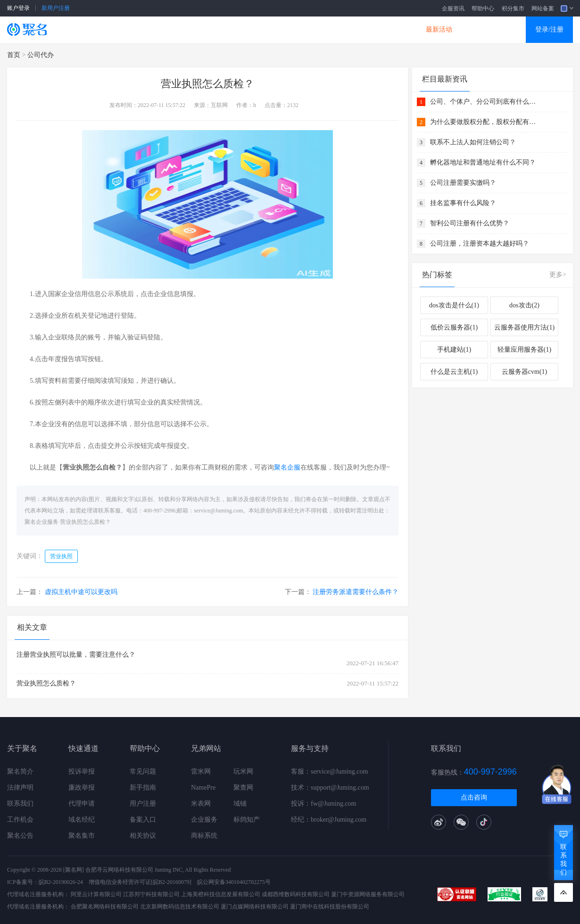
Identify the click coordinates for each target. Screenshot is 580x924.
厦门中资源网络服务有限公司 (368, 894)
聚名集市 (82, 836)
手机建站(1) (454, 350)
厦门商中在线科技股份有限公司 (330, 907)
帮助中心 (483, 8)
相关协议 (143, 836)
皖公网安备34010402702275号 (234, 882)
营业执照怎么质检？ (85, 522)
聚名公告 (20, 836)
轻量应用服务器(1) (524, 350)
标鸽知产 (247, 820)
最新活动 (439, 29)
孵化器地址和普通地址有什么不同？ (483, 162)
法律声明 (20, 788)
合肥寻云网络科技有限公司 (119, 870)
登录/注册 (549, 29)
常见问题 (143, 771)
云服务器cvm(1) (524, 372)
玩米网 (243, 771)
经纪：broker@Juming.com (329, 820)
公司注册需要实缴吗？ (463, 183)
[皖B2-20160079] (171, 882)
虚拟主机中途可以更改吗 (81, 592)
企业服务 (204, 820)
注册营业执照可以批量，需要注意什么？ (76, 655)
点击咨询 (474, 797)
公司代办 (41, 55)
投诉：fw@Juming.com (324, 804)
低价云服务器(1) (454, 327)
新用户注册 (56, 8)
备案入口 (143, 820)
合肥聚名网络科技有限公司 (105, 907)
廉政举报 (82, 788)
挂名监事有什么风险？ (463, 203)
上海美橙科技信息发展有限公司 (221, 894)
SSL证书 (112, 29)
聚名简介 (20, 771)
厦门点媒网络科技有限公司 (255, 907)
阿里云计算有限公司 (96, 894)
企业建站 (220, 29)
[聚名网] (74, 870)
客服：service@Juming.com (329, 771)
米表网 (201, 804)
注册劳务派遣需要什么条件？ (356, 592)
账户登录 (18, 8)
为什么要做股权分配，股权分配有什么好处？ (484, 122)
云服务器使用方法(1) (524, 327)
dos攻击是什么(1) (454, 305)
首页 (14, 55)
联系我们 (20, 804)
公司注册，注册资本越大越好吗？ (480, 243)
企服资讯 (453, 8)
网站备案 (543, 8)
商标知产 (275, 29)
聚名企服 (287, 467)
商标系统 (204, 836)
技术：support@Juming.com (330, 788)
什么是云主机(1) (454, 372)
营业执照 (61, 556)
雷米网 (201, 771)
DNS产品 (384, 29)
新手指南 (143, 788)
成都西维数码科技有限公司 (296, 894)
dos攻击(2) (524, 305)
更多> (558, 275)
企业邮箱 (330, 29)
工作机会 (20, 820)
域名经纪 (82, 820)
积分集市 (513, 8)
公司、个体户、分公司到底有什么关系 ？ (484, 102)
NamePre (203, 788)
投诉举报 (82, 771)
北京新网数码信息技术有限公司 (180, 907)
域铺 (240, 804)
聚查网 (243, 788)
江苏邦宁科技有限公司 (151, 894)
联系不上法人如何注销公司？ (473, 142)
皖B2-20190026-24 (61, 882)
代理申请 (82, 804)
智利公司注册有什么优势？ (470, 223)
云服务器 (166, 29)
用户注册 (143, 804)
